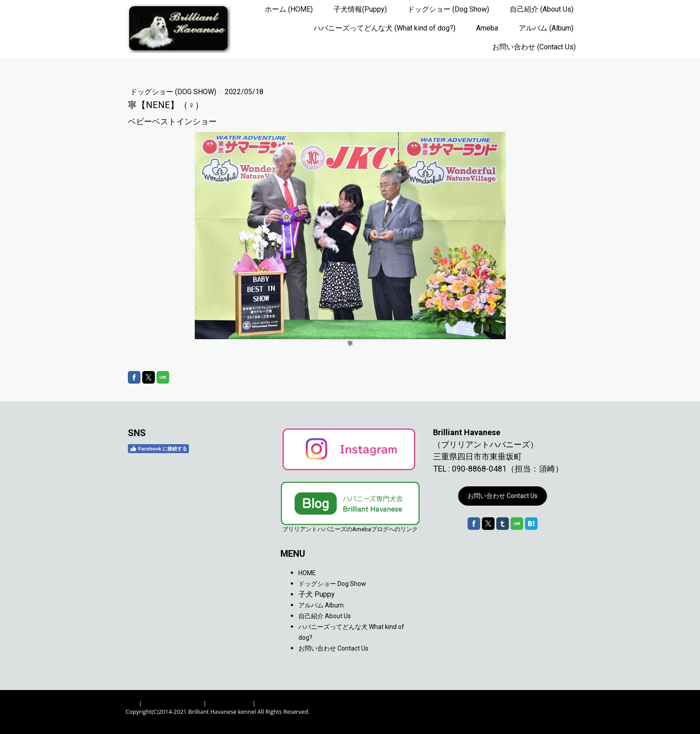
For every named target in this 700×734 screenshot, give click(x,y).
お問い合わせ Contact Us (503, 496)
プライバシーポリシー (173, 703)
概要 (131, 703)
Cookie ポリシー (229, 703)
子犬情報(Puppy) (360, 9)
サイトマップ (275, 703)
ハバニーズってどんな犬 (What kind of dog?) (385, 28)
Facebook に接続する (158, 449)
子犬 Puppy (317, 594)
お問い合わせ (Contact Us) (534, 47)
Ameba (487, 28)
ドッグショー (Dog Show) (448, 9)
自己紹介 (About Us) (542, 9)
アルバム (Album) (546, 28)
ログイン (563, 721)
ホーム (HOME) (289, 9)
